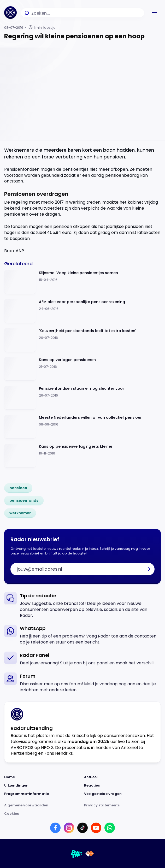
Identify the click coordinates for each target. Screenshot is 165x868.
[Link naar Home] (43, 777)
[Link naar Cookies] (82, 814)
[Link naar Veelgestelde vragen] (122, 794)
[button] (155, 13)
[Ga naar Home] (10, 13)
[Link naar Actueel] (122, 777)
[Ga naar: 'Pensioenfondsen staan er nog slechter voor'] (82, 398)
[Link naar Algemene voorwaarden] (43, 805)
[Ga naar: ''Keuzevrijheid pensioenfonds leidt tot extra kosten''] (82, 340)
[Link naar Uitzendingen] (43, 786)
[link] (18, 488)
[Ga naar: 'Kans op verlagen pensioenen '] (82, 369)
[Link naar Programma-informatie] (43, 794)
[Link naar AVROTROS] (77, 854)
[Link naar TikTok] (82, 828)
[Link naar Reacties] (122, 786)
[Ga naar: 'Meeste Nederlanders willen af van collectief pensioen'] (82, 427)
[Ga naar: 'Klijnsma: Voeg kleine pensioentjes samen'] (82, 282)
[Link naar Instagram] (69, 828)
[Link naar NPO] (90, 854)
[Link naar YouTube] (96, 828)
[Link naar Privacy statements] (122, 805)
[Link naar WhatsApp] (110, 828)
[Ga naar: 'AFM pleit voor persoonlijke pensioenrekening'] (82, 311)
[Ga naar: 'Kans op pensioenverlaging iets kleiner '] (82, 456)
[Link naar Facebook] (55, 828)
